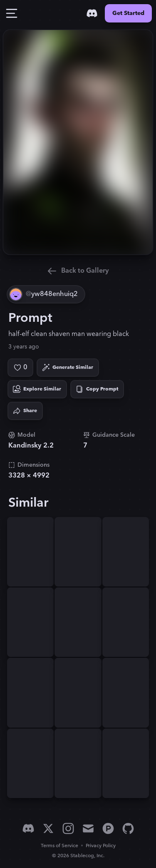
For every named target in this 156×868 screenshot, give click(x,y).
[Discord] (92, 13)
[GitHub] (128, 828)
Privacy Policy (101, 846)
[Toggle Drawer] (12, 13)
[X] (48, 828)
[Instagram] (68, 828)
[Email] (88, 828)
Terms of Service (59, 846)
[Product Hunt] (108, 828)
